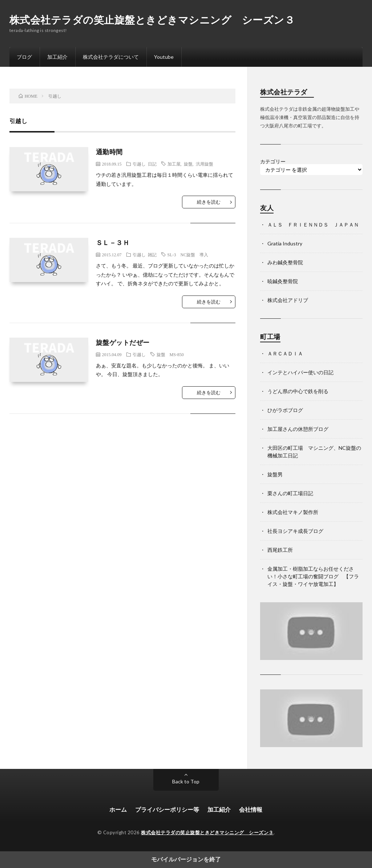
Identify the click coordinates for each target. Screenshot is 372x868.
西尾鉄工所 (280, 550)
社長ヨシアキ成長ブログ (295, 531)
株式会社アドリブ (288, 300)
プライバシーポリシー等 (167, 809)
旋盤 (188, 164)
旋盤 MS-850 (170, 354)
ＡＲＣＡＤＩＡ (285, 353)
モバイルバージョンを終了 (186, 859)
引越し (139, 164)
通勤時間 (109, 152)
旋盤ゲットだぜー (123, 342)
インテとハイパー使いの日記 (300, 372)
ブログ (24, 57)
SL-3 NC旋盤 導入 (188, 254)
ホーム (118, 809)
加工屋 (174, 164)
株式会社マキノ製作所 (293, 512)
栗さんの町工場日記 (290, 493)
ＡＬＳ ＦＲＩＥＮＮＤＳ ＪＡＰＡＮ (313, 225)
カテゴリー (273, 162)
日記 (152, 164)
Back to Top (186, 781)
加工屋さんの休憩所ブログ (298, 429)
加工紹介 (57, 57)
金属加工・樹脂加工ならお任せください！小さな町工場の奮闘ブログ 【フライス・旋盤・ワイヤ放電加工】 (313, 576)
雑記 (152, 254)
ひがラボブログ (285, 410)
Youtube (164, 57)
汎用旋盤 (205, 164)
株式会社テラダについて (111, 57)
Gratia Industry (285, 243)
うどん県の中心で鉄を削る (298, 391)
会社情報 (251, 809)
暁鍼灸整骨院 (283, 281)
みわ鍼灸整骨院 (285, 262)
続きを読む (209, 202)
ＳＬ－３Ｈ (113, 243)
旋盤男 (275, 474)
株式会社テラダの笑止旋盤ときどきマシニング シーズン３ (152, 20)
